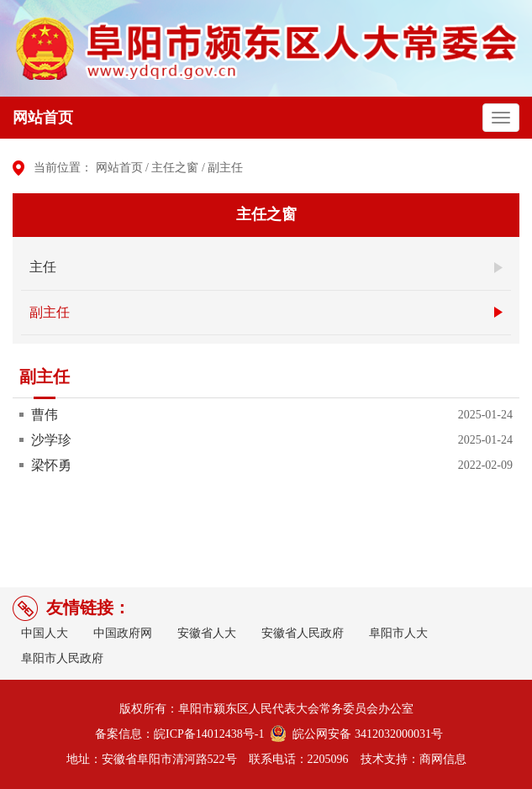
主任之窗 (175, 168)
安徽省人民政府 (303, 633)
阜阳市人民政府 (62, 658)
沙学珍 (51, 440)
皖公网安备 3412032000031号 (365, 734)
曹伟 (45, 415)
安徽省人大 (207, 633)
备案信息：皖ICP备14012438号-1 (179, 734)
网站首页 (43, 118)
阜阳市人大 (398, 633)
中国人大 (45, 633)
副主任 (225, 168)
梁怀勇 (51, 465)
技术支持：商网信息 (413, 759)
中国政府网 (123, 633)
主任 (43, 267)
